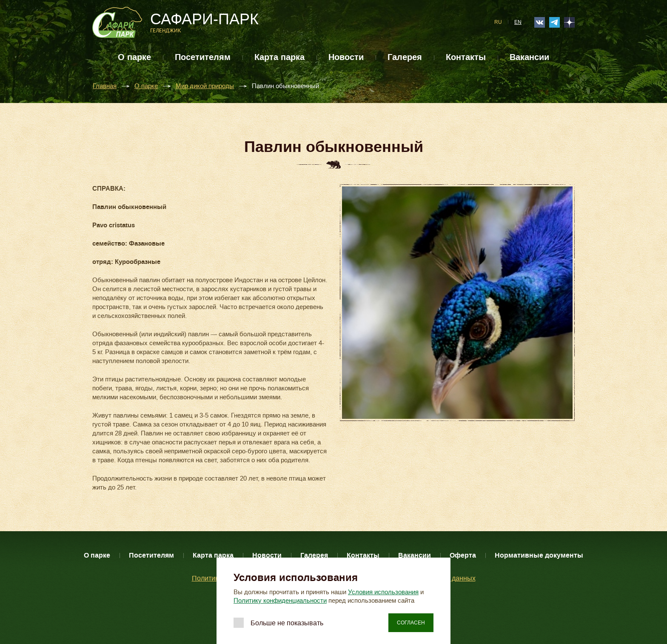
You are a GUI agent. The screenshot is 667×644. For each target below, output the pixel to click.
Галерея (405, 57)
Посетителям (203, 57)
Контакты (466, 57)
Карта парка (279, 57)
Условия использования (383, 592)
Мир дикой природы (205, 86)
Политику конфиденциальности (280, 601)
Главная (105, 86)
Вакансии (529, 57)
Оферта (463, 555)
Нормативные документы (539, 555)
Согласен (411, 623)
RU (498, 22)
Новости (346, 57)
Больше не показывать (287, 623)
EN (518, 22)
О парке (134, 57)
